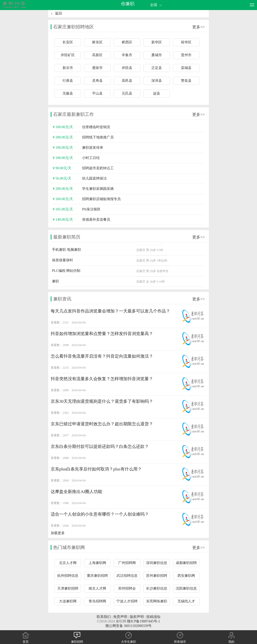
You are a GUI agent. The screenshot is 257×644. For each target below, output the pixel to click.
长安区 (68, 42)
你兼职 (128, 4)
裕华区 (186, 42)
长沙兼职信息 (157, 588)
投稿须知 (153, 617)
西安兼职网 (186, 576)
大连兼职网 (68, 601)
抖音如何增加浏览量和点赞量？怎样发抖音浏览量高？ (102, 334)
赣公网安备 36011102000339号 (128, 626)
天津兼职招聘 (68, 588)
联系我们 (104, 617)
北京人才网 (68, 563)
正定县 (157, 68)
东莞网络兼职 (157, 601)
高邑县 (127, 81)
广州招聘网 (127, 563)
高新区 (97, 55)
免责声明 (120, 617)
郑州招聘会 (127, 588)
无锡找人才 (186, 601)
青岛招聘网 (97, 601)
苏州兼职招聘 (157, 576)
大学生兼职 (128, 640)
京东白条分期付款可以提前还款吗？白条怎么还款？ (100, 447)
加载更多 (58, 533)
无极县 (68, 93)
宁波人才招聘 (127, 601)
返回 (58, 13)
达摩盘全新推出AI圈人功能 (76, 492)
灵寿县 (97, 81)
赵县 (157, 93)
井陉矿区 (68, 55)
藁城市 (157, 55)
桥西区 (127, 42)
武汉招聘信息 (127, 576)
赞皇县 (186, 81)
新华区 (157, 42)
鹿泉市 (97, 68)
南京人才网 (97, 588)
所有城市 (180, 640)
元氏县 (127, 93)
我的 (231, 640)
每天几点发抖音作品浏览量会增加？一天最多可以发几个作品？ (110, 311)
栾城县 (186, 68)
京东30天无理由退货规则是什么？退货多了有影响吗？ (102, 401)
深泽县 (157, 81)
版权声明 (137, 617)
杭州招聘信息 (68, 576)
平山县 (97, 93)
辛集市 (127, 55)
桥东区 (97, 42)
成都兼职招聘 (186, 563)
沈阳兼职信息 (186, 588)
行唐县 (68, 81)
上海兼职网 (97, 563)
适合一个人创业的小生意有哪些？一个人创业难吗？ (100, 514)
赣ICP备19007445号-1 (143, 621)
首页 (26, 640)
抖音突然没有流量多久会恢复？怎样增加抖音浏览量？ (102, 379)
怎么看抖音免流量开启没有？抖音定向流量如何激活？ (102, 356)
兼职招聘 (77, 640)
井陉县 (127, 68)
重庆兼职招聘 (97, 576)
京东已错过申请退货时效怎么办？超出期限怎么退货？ (102, 424)
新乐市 (68, 68)
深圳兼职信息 (157, 563)
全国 (156, 5)
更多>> (199, 27)
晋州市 (186, 55)
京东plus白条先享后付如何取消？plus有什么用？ (96, 469)
